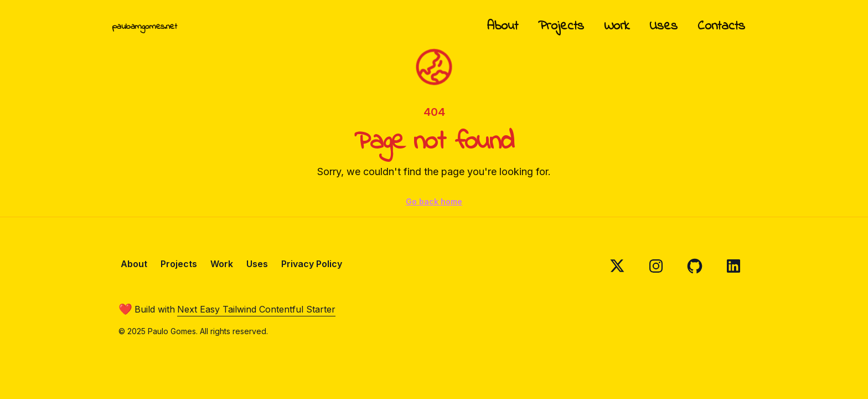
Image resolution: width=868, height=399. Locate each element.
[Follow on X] (617, 266)
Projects (561, 26)
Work (617, 26)
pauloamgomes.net (144, 27)
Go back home (434, 201)
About (503, 26)
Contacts (721, 26)
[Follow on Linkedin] (733, 266)
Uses (663, 26)
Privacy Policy (312, 264)
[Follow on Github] (695, 266)
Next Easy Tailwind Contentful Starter (256, 309)
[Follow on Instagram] (656, 266)
